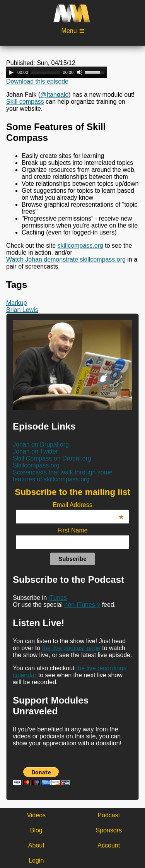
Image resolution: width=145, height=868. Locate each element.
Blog (36, 830)
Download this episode (37, 81)
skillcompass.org (80, 246)
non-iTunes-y (82, 605)
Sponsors (109, 830)
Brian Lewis (22, 310)
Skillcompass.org (36, 465)
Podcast (109, 815)
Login (36, 860)
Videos (36, 815)
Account (109, 845)
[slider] (46, 72)
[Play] (11, 72)
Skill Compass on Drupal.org (52, 458)
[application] (56, 72)
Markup (16, 303)
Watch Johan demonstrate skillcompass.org (66, 259)
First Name (72, 530)
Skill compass (25, 102)
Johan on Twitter (35, 451)
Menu (69, 31)
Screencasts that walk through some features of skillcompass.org (63, 476)
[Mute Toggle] (80, 72)
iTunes (58, 598)
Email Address (88, 505)
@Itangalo (54, 95)
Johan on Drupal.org (41, 444)
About (36, 845)
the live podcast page (71, 648)
